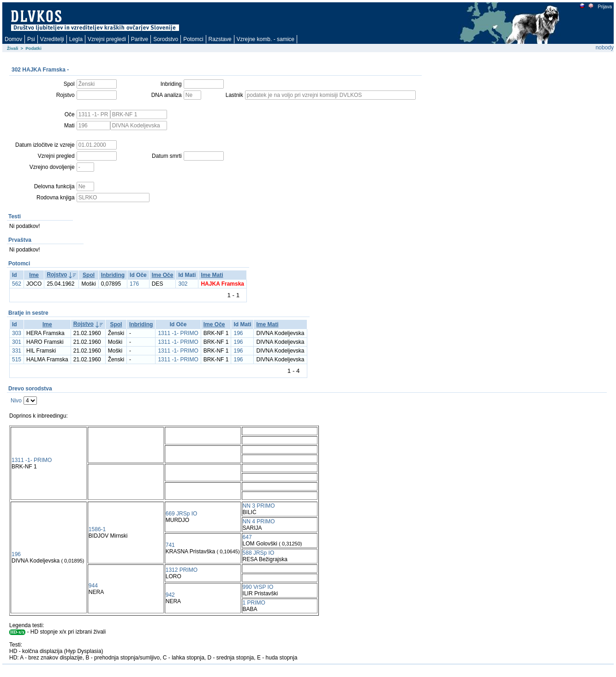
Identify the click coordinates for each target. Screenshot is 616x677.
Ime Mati (212, 275)
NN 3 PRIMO (259, 506)
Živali (13, 48)
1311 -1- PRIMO (178, 333)
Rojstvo (57, 275)
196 (238, 333)
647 (247, 537)
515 (17, 359)
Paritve (140, 39)
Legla (76, 39)
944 (93, 586)
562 (17, 284)
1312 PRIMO (182, 570)
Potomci (193, 39)
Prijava (604, 7)
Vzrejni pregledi (107, 39)
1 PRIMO (254, 603)
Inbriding (113, 275)
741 (170, 545)
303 (17, 333)
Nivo (16, 401)
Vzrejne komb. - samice (266, 39)
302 (183, 284)
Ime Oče (163, 275)
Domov (13, 39)
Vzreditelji (52, 39)
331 (17, 351)
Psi (31, 39)
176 (134, 284)
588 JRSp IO (259, 553)
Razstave (220, 39)
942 (170, 595)
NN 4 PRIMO (259, 521)
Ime (34, 275)
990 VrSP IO (258, 587)
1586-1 (97, 529)
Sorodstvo (166, 39)
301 (17, 342)
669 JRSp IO (182, 514)
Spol (89, 275)
